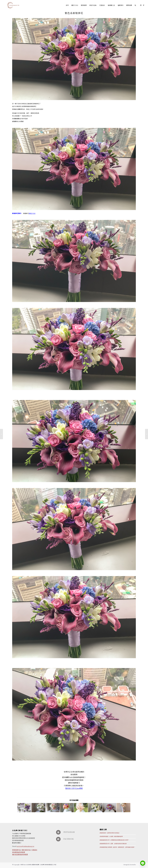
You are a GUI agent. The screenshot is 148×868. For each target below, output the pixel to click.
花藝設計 (34, 850)
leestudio (133, 865)
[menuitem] (67, 5)
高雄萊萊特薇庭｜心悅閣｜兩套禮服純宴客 (111, 836)
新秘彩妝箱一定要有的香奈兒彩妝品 (109, 833)
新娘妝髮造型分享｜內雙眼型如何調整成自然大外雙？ (114, 840)
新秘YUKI (32, 213)
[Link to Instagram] (141, 5)
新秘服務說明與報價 (19, 852)
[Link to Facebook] (144, 5)
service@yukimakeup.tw (26, 846)
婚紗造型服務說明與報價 (20, 854)
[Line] (143, 863)
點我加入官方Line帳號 (74, 788)
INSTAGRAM (69, 832)
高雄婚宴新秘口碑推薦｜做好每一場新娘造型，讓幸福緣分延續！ (117, 847)
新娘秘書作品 (16, 850)
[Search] (135, 5)
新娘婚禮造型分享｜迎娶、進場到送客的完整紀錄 (113, 844)
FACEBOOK (69, 839)
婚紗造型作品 (26, 850)
